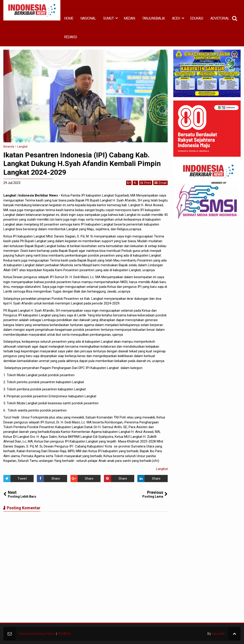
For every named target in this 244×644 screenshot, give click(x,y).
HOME (69, 18)
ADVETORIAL (220, 18)
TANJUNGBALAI (153, 18)
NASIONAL (88, 18)
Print (146, 183)
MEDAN (129, 18)
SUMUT (108, 18)
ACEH (176, 18)
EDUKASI (197, 18)
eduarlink (218, 634)
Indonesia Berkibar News (37, 634)
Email (160, 183)
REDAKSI (70, 37)
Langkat (162, 469)
